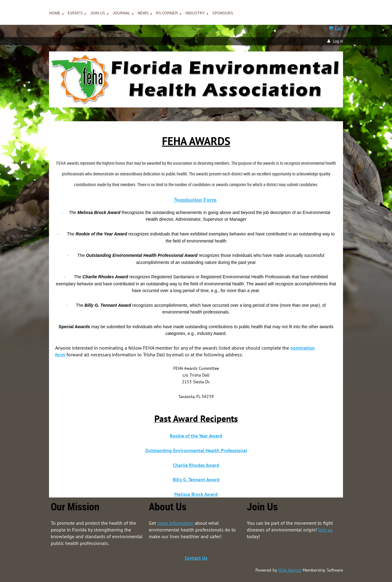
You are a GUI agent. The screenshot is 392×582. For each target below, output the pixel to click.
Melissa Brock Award (196, 494)
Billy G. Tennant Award (196, 479)
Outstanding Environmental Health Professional (196, 450)
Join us (325, 530)
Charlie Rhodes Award (196, 465)
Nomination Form (196, 200)
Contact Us (196, 558)
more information (175, 523)
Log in (338, 41)
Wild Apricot (290, 570)
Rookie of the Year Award (196, 436)
